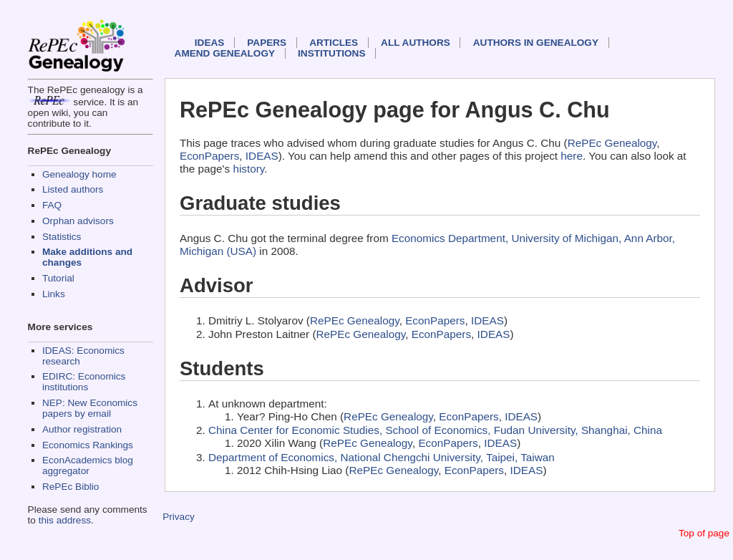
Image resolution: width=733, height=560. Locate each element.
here (572, 156)
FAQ (52, 205)
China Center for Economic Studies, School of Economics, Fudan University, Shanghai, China (435, 430)
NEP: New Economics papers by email (90, 408)
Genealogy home (79, 174)
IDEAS (210, 43)
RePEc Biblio (71, 487)
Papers (267, 43)
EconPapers (209, 156)
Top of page (704, 533)
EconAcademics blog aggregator (88, 465)
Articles (334, 43)
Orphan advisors (78, 221)
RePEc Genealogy (612, 143)
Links (54, 294)
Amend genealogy (225, 53)
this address (65, 520)
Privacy (179, 517)
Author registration (82, 429)
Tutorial (58, 278)
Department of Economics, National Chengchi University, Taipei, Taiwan (382, 457)
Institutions (331, 53)
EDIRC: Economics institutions (84, 382)
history (248, 169)
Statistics (62, 237)
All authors (416, 43)
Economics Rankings (88, 445)
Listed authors (73, 189)
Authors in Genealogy (536, 43)
